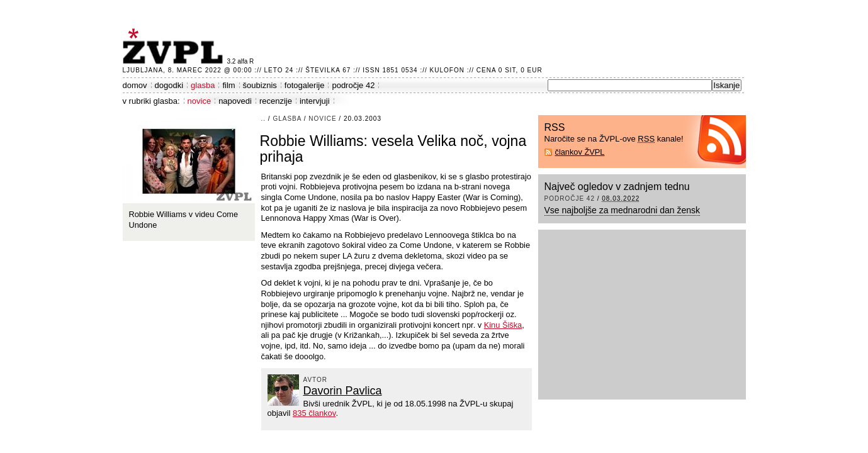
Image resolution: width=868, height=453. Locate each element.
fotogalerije (305, 85)
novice (200, 101)
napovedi (235, 101)
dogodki (169, 85)
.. (264, 119)
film (228, 85)
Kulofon (447, 70)
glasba (203, 85)
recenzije (276, 101)
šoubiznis (260, 85)
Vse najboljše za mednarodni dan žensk (623, 210)
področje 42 (353, 85)
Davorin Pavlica (343, 391)
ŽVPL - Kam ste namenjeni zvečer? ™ (175, 46)
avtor (316, 380)
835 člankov (314, 413)
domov (135, 85)
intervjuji (315, 101)
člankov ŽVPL (580, 152)
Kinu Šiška (503, 325)
